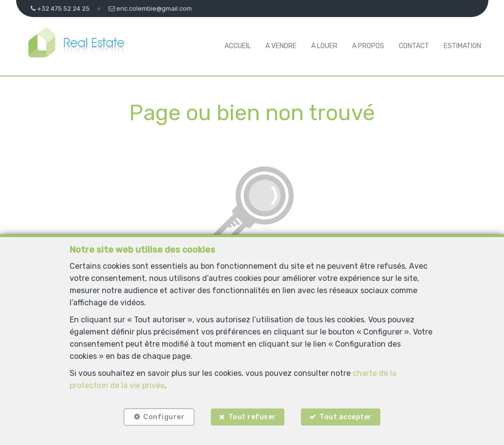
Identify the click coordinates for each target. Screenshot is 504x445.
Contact (414, 46)
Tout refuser (252, 417)
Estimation (462, 46)
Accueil (238, 46)
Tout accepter (346, 417)
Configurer (164, 417)
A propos (368, 46)
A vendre (281, 46)
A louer (324, 46)
